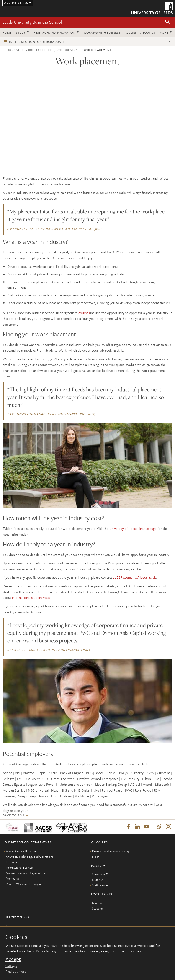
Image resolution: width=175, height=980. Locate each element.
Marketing (12, 879)
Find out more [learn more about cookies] (16, 971)
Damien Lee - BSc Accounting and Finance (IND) (49, 650)
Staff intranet (100, 886)
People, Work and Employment (26, 884)
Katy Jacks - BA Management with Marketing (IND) (51, 414)
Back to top (13, 815)
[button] (167, 22)
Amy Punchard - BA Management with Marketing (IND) (55, 229)
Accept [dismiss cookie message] (13, 959)
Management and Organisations (26, 873)
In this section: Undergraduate (37, 42)
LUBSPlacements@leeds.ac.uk (134, 577)
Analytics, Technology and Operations (30, 857)
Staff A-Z (98, 880)
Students (98, 909)
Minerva (97, 903)
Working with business (102, 32)
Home (7, 32)
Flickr (95, 857)
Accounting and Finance (21, 852)
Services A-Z (100, 875)
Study (21, 32)
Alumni (130, 32)
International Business (20, 868)
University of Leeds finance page (133, 528)
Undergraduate (69, 50)
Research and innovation (54, 32)
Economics (13, 862)
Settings (11, 966)
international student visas (31, 597)
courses (84, 313)
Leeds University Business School (32, 22)
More (164, 32)
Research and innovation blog (110, 852)
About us (148, 32)
